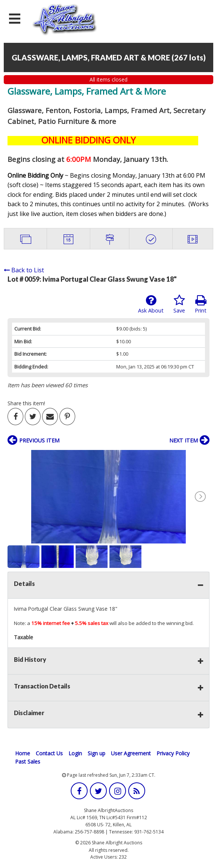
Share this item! (26, 403)
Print (201, 304)
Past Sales (28, 762)
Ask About (151, 304)
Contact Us (49, 753)
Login (75, 753)
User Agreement (131, 753)
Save (179, 304)
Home (23, 753)
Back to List (24, 270)
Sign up (96, 753)
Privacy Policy (173, 753)
